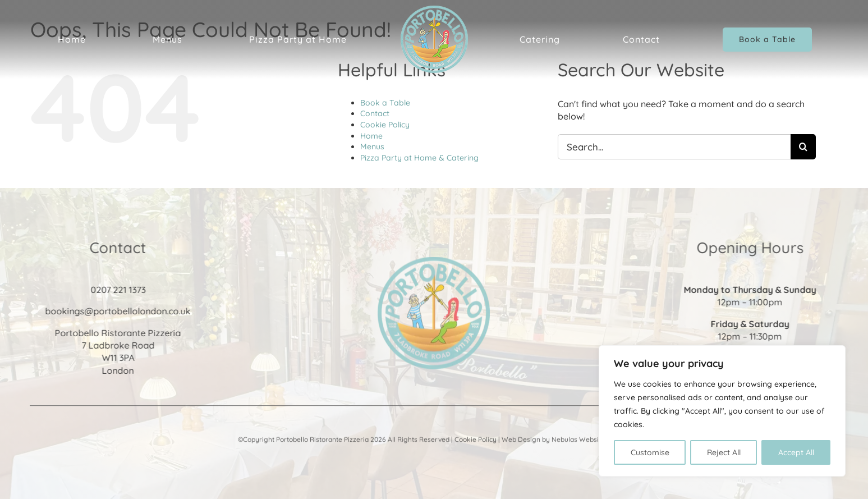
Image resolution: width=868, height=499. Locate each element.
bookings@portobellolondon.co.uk (117, 311)
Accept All (796, 452)
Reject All (724, 452)
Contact (375, 113)
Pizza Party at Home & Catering (419, 158)
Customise (650, 452)
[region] (722, 411)
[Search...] (674, 147)
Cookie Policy (385, 125)
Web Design (521, 441)
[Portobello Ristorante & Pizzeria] (434, 263)
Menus (372, 147)
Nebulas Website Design (590, 441)
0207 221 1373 (117, 290)
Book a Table (385, 103)
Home (371, 136)
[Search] (803, 147)
